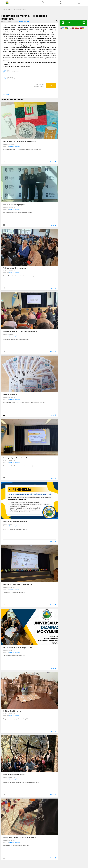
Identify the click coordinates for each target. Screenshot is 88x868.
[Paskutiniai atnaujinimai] (42, 3)
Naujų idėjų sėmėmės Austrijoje (14, 774)
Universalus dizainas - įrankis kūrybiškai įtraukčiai (20, 331)
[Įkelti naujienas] (24, 3)
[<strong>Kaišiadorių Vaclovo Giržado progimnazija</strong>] (7, 3)
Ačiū (51, 86)
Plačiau (52, 162)
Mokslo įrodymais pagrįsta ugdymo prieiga (18, 648)
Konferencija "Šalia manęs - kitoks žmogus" (18, 584)
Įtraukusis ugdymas (21, 9)
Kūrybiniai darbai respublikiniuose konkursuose (20, 142)
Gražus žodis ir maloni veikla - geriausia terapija (20, 838)
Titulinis (3, 9)
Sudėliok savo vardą (10, 395)
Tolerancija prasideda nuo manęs (15, 268)
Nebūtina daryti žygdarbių (12, 711)
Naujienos (11, 9)
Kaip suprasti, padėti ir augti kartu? (15, 458)
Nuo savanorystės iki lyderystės (14, 205)
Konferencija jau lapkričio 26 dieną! (15, 521)
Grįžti (7, 95)
